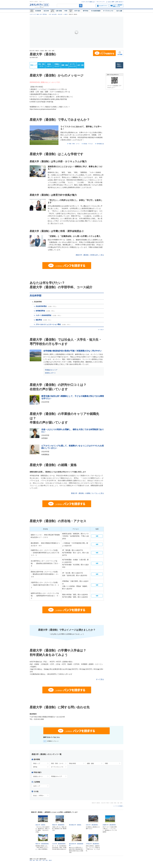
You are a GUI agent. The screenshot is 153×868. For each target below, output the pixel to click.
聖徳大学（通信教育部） (59, 825)
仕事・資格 (59, 11)
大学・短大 (77, 11)
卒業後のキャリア (57, 65)
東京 (47, 866)
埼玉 (40, 866)
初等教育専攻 (40, 311)
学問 (66, 11)
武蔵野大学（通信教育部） (110, 827)
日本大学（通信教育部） (92, 825)
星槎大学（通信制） (44, 54)
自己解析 (46, 11)
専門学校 (86, 11)
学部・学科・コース (74, 144)
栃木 (34, 866)
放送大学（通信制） (41, 825)
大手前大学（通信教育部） (93, 849)
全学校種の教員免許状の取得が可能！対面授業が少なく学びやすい (73, 351)
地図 (97, 536)
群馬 (37, 866)
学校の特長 (72, 763)
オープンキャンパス (108, 11)
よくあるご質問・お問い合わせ (114, 2)
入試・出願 (119, 11)
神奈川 (66, 14)
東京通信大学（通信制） (76, 825)
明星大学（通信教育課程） (43, 849)
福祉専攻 (39, 320)
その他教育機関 (96, 11)
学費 (106, 763)
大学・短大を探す (53, 14)
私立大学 (60, 14)
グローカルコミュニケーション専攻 (48, 324)
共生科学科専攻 (41, 306)
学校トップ (34, 65)
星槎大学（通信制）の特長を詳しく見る (90, 255)
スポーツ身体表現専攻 (44, 315)
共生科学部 (36, 296)
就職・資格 (65, 65)
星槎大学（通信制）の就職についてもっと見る (87, 493)
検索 (81, 6)
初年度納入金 (100, 144)
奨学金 (35, 767)
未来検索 (38, 11)
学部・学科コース (41, 65)
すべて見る (100, 330)
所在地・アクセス (88, 144)
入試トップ (37, 786)
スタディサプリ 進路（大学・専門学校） (39, 14)
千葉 (43, 866)
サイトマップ (100, 2)
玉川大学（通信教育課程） (59, 849)
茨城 (31, 866)
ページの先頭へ (119, 806)
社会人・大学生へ (119, 65)
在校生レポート (49, 65)
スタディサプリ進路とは (88, 2)
